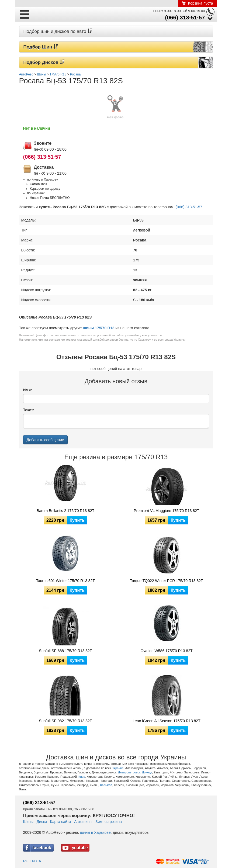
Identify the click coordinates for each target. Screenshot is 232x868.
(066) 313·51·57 (185, 17)
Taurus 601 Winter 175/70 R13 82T (65, 581)
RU (26, 861)
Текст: (29, 410)
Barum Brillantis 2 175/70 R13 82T (65, 511)
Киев (82, 777)
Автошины (83, 822)
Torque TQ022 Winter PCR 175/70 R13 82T (166, 581)
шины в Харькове (95, 832)
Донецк (147, 772)
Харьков (106, 785)
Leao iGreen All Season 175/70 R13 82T (166, 721)
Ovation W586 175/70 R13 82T (166, 651)
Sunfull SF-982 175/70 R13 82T (66, 721)
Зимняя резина (109, 822)
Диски (42, 822)
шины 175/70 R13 (99, 328)
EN (32, 861)
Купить (77, 520)
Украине (118, 768)
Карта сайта (61, 822)
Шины (28, 822)
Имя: (28, 390)
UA (38, 861)
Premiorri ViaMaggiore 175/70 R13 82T (166, 511)
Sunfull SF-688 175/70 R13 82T (66, 651)
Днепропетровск (129, 772)
